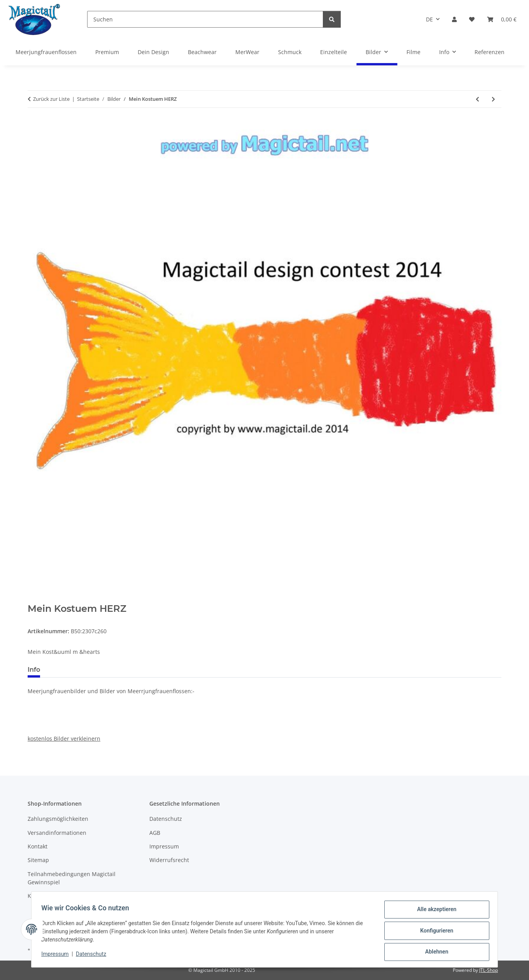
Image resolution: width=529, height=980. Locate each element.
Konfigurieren (434, 932)
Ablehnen (434, 952)
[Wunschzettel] (472, 19)
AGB (155, 833)
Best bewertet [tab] (75, 670)
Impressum (58, 956)
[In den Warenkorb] (34, 599)
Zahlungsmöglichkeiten (58, 819)
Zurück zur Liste (51, 99)
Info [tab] (34, 670)
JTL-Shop (489, 970)
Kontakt (38, 846)
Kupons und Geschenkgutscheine (71, 896)
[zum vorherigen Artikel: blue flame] (477, 99)
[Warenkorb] (502, 19)
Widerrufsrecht (169, 860)
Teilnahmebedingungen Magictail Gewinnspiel (72, 878)
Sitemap (38, 860)
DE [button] (429, 19)
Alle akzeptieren (434, 912)
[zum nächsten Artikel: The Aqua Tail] (493, 99)
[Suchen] (205, 19)
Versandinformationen (57, 833)
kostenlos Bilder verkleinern (64, 739)
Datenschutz (94, 956)
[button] (454, 19)
